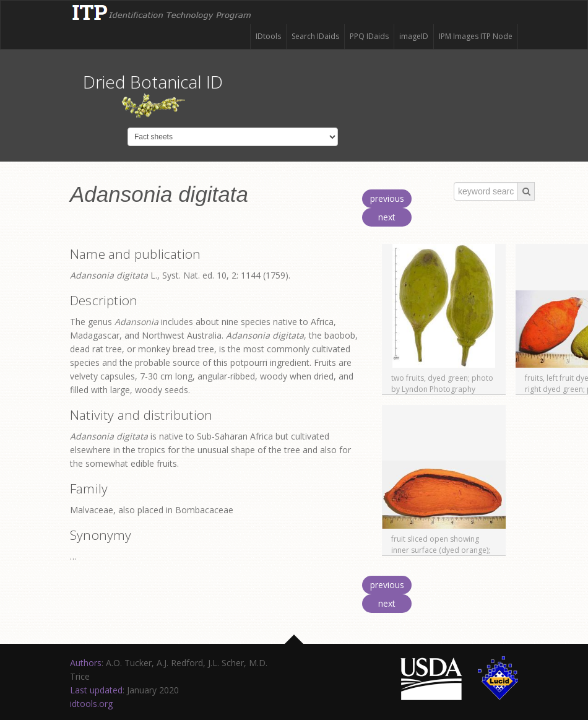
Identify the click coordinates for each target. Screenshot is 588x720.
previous (387, 198)
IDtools (268, 36)
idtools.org (91, 704)
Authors (86, 663)
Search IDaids (315, 36)
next (387, 217)
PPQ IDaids (369, 36)
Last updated (96, 690)
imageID (414, 36)
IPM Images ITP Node (476, 36)
